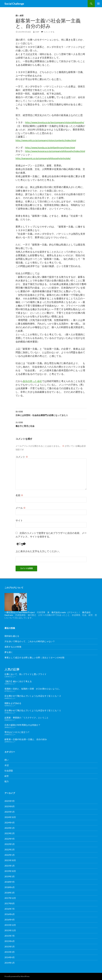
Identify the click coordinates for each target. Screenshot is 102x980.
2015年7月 (10, 936)
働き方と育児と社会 (51, 424)
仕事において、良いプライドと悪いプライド (25, 674)
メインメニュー (98, 4)
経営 (22, 15)
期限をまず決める (13, 703)
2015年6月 (10, 941)
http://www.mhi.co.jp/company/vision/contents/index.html (46, 140)
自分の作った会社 (32, 381)
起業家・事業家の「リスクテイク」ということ (27, 718)
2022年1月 (10, 855)
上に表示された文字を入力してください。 (38, 551)
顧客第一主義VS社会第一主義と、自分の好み (26, 739)
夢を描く (9, 652)
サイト (19, 520)
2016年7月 (10, 909)
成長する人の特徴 (13, 647)
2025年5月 (10, 812)
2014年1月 (10, 963)
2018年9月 (10, 882)
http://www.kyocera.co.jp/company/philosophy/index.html (55, 151)
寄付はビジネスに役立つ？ (17, 732)
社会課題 (9, 771)
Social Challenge (14, 4)
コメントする (49, 32)
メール (21, 508)
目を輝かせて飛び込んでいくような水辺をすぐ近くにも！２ (33, 696)
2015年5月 (10, 947)
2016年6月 (10, 914)
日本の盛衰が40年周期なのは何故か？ (22, 725)
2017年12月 (10, 898)
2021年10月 (10, 860)
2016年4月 (10, 920)
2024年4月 (10, 823)
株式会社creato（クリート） (65, 612)
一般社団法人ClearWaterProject (20, 612)
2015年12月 (10, 925)
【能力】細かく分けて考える (18, 681)
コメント (22, 457)
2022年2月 (10, 849)
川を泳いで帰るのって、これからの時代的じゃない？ (30, 641)
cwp (37, 32)
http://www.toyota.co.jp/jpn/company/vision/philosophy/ (55, 122)
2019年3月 (10, 876)
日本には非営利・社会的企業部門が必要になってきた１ (51, 413)
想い (17, 15)
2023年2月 (10, 833)
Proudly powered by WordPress (17, 976)
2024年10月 (10, 817)
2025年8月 (10, 806)
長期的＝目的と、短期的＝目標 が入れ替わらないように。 (33, 689)
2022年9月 (10, 839)
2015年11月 (10, 930)
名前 (19, 495)
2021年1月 (10, 866)
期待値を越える (12, 636)
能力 (7, 781)
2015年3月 (10, 952)
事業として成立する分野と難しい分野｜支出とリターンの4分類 (34, 658)
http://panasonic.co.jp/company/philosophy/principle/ (43, 158)
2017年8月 (10, 903)
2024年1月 (10, 828)
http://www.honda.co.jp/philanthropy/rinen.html (50, 147)
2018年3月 (10, 893)
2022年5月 (10, 844)
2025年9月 (10, 801)
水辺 (7, 765)
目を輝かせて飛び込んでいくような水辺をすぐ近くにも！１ (33, 710)
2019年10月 (10, 871)
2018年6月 (10, 887)
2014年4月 (10, 957)
